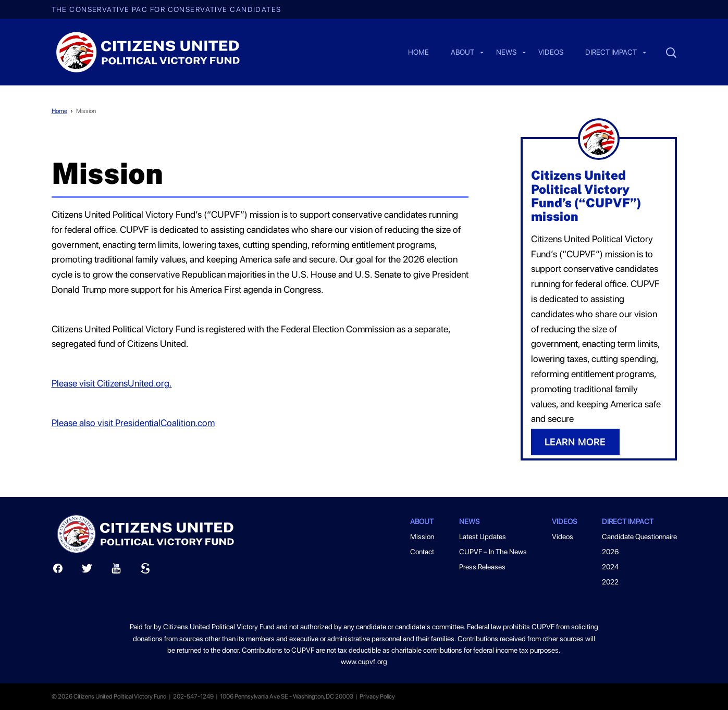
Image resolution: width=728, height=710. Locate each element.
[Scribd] (145, 571)
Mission (86, 111)
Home (418, 53)
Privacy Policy (377, 696)
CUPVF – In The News (493, 552)
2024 (610, 567)
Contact (422, 552)
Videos (551, 53)
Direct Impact (611, 53)
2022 (610, 582)
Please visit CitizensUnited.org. (112, 383)
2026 (610, 552)
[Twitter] (87, 571)
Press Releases (482, 567)
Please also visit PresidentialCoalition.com (133, 423)
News (506, 53)
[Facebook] (58, 571)
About (462, 53)
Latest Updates (483, 537)
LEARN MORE (575, 442)
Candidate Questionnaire (639, 537)
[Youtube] (116, 571)
